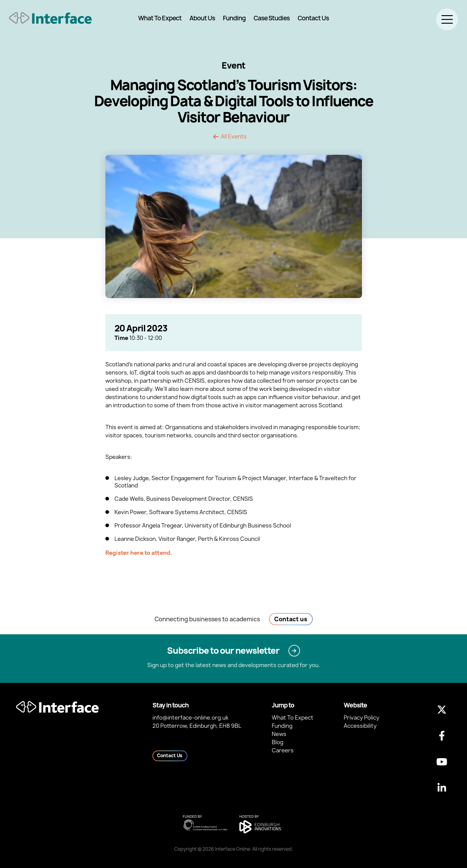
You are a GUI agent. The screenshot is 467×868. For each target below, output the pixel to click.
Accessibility (360, 726)
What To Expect (160, 18)
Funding (234, 18)
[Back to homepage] (50, 18)
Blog (278, 742)
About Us (202, 18)
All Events (234, 137)
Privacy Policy (361, 718)
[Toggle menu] (447, 19)
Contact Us (313, 18)
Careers (283, 750)
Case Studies (272, 18)
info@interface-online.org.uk (190, 718)
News (279, 734)
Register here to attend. (139, 553)
